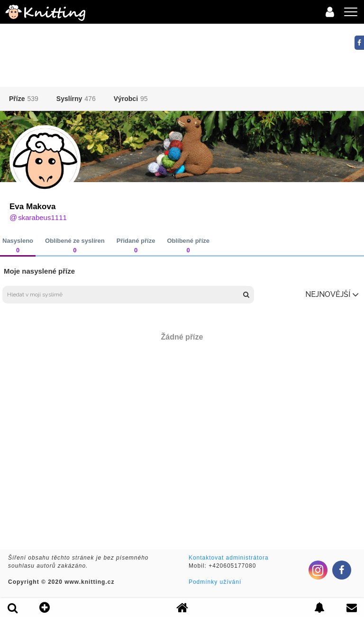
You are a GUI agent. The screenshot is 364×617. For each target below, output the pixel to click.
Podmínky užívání (215, 582)
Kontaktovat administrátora (229, 558)
